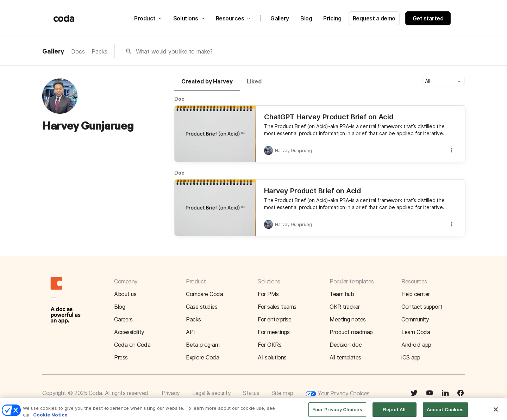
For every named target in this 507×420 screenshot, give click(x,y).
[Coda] (64, 18)
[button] (444, 81)
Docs (78, 51)
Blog (306, 18)
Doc (179, 99)
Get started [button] (428, 18)
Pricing (332, 18)
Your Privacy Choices (338, 394)
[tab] (207, 85)
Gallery (280, 18)
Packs (99, 51)
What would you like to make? (174, 51)
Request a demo (374, 18)
